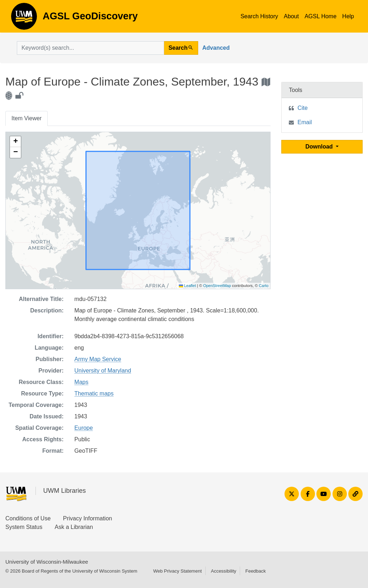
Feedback (256, 571)
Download (320, 147)
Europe (84, 428)
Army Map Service (98, 359)
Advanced (216, 48)
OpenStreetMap (217, 286)
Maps (82, 382)
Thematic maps (94, 393)
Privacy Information (88, 518)
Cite (302, 108)
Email (305, 122)
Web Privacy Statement (177, 571)
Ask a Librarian (74, 527)
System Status (24, 527)
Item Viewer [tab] (27, 118)
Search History (259, 16)
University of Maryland (103, 371)
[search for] (90, 48)
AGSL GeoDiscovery (24, 19)
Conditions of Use (28, 518)
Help (348, 16)
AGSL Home (321, 16)
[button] (15, 142)
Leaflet (187, 286)
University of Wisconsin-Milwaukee (47, 562)
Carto (264, 286)
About (291, 16)
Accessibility (223, 571)
